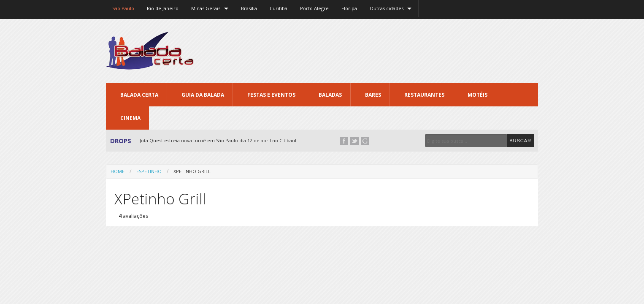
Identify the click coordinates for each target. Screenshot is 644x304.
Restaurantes (424, 95)
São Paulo (123, 8)
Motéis (478, 95)
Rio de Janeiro (163, 8)
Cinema (130, 118)
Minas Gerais (206, 8)
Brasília (249, 8)
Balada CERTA (139, 95)
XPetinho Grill (192, 171)
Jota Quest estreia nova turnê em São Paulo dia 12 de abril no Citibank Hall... (225, 140)
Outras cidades (387, 8)
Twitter (354, 141)
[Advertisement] (384, 51)
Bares (373, 95)
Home (118, 171)
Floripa (349, 8)
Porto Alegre (314, 8)
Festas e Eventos (271, 95)
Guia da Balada (203, 95)
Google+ (365, 141)
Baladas (330, 95)
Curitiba (279, 8)
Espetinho (149, 171)
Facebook (344, 141)
